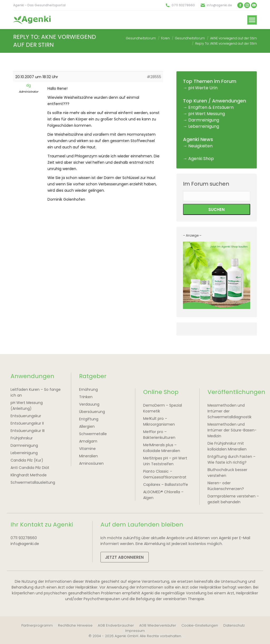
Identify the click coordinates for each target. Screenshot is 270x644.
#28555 (154, 77)
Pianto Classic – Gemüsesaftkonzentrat (165, 474)
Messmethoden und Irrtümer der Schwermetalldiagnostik (230, 411)
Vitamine (87, 449)
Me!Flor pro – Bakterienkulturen (159, 435)
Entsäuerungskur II (27, 423)
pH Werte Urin (203, 88)
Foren (165, 38)
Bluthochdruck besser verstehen (227, 473)
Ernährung (88, 389)
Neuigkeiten (200, 146)
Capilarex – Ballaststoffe (166, 485)
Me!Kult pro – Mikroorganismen (159, 421)
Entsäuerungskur (26, 416)
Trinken (86, 397)
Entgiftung (89, 419)
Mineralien (88, 456)
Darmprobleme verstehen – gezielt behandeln (233, 499)
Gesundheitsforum (141, 38)
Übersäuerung (92, 412)
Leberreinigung (204, 126)
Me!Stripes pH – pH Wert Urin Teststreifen (165, 461)
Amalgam (88, 441)
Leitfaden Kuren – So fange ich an (36, 392)
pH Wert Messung (207, 114)
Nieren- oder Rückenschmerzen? (226, 486)
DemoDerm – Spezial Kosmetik (163, 408)
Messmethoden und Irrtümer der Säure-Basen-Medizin (232, 430)
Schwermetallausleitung (33, 482)
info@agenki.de (219, 5)
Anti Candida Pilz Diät (30, 468)
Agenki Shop (201, 159)
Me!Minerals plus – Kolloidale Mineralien (162, 448)
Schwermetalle (93, 434)
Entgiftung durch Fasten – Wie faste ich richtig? (232, 459)
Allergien (87, 426)
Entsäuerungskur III (28, 431)
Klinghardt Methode (29, 475)
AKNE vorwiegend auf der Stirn (233, 38)
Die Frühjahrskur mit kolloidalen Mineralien (227, 446)
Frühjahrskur (22, 438)
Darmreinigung (204, 120)
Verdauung (89, 404)
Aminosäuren (91, 463)
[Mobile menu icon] (252, 20)
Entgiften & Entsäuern (211, 107)
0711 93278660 (183, 5)
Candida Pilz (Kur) (27, 460)
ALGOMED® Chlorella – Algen (163, 495)
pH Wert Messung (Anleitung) (27, 406)
